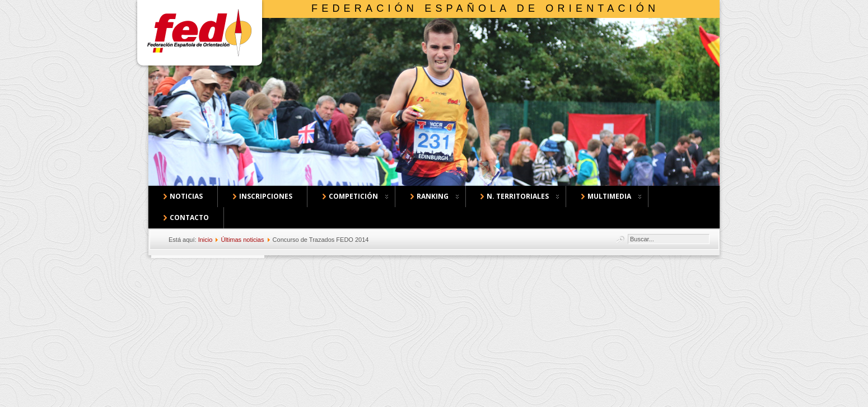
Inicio (206, 240)
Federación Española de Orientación (485, 8)
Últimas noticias (242, 240)
